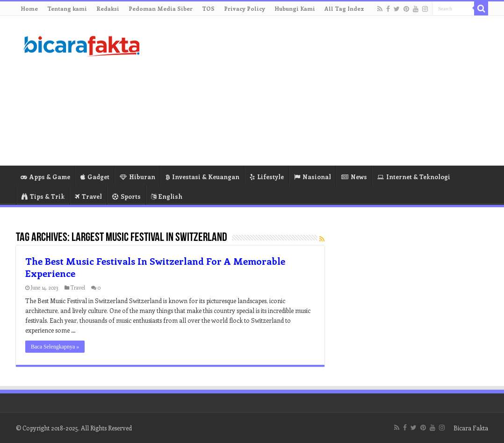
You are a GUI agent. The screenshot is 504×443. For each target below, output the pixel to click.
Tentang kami (67, 8)
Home (29, 8)
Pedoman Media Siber (161, 8)
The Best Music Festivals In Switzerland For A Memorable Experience (155, 267)
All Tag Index (344, 8)
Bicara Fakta (471, 428)
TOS (208, 8)
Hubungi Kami (295, 8)
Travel (88, 196)
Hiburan (137, 177)
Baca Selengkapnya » (55, 347)
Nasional (313, 177)
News (354, 177)
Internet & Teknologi (414, 177)
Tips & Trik (43, 196)
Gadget (95, 177)
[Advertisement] (311, 91)
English (167, 196)
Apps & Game (45, 177)
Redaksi (108, 8)
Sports (126, 196)
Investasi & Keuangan (202, 177)
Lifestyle (267, 177)
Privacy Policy (245, 8)
